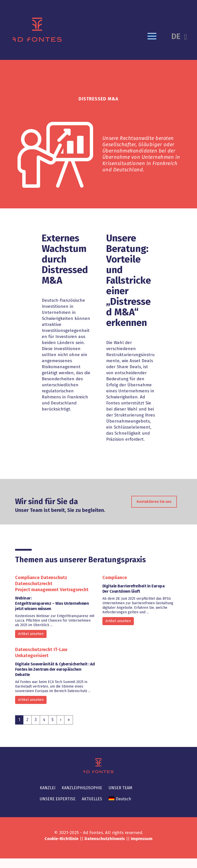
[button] (152, 36)
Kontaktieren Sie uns (154, 510)
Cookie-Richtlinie (62, 839)
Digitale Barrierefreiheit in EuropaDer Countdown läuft (134, 589)
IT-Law (60, 650)
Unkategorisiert (32, 656)
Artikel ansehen (31, 634)
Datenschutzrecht (34, 584)
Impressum (142, 839)
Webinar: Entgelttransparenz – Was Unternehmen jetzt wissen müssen (52, 603)
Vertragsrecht (74, 590)
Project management (37, 590)
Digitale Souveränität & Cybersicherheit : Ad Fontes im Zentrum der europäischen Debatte (55, 669)
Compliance (27, 578)
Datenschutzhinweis (105, 839)
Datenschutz (54, 578)
